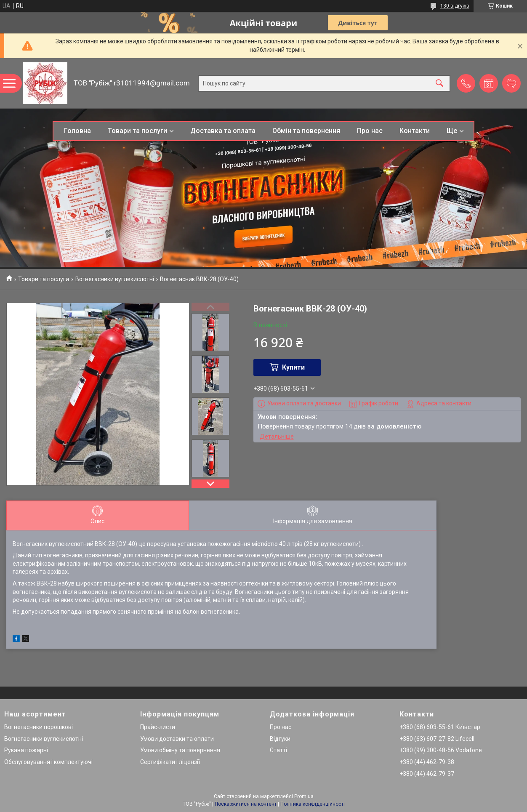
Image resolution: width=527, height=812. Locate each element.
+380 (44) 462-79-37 (427, 774)
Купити (293, 367)
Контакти (415, 131)
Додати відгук (511, 83)
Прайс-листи (158, 727)
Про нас (370, 131)
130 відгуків (455, 6)
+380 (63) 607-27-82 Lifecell (437, 739)
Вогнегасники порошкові (39, 727)
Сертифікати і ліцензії (170, 762)
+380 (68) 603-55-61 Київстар (440, 727)
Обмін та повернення (306, 131)
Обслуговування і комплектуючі (48, 762)
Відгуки (280, 739)
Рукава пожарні (26, 750)
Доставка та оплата (223, 131)
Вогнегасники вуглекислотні (115, 279)
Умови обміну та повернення (180, 750)
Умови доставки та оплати (177, 739)
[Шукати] (439, 83)
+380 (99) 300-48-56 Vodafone (441, 750)
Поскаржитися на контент (246, 804)
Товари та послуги (137, 131)
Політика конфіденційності (313, 804)
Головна (77, 131)
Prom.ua (304, 796)
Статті (278, 750)
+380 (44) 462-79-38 (427, 762)
